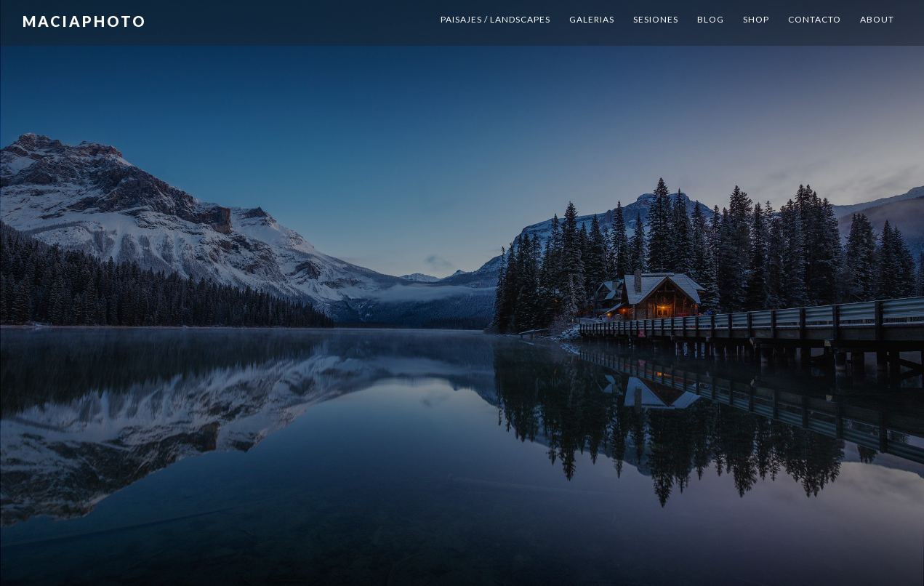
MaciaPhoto (88, 18)
